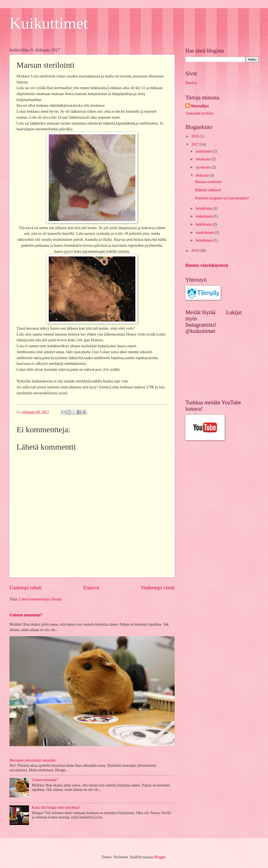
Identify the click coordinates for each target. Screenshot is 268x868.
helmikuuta (205, 240)
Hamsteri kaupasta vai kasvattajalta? (222, 198)
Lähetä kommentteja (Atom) (40, 599)
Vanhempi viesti (158, 588)
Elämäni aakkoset (208, 190)
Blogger (160, 857)
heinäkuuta (204, 208)
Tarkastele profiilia (200, 113)
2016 (195, 251)
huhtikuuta (204, 224)
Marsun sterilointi (208, 182)
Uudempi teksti (26, 588)
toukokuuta (205, 216)
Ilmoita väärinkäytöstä (207, 265)
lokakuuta (204, 159)
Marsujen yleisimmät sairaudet (32, 760)
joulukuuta (204, 151)
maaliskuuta (205, 233)
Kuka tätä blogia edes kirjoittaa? (56, 807)
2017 (195, 144)
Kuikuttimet (49, 23)
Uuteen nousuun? (26, 615)
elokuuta (203, 175)
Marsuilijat (200, 106)
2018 (195, 136)
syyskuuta (204, 167)
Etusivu (91, 588)
